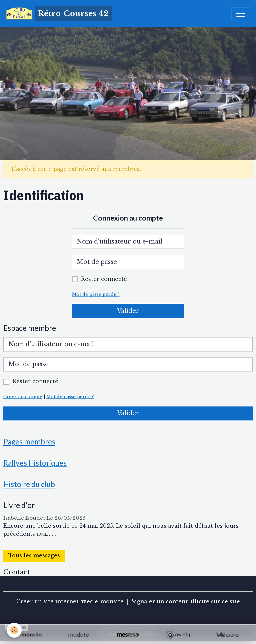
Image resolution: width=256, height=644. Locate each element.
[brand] (59, 13)
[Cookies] (14, 630)
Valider (128, 311)
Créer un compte (23, 397)
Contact (17, 572)
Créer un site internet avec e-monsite (70, 602)
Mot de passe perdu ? (96, 294)
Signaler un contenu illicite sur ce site (186, 602)
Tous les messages (34, 556)
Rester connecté (104, 279)
